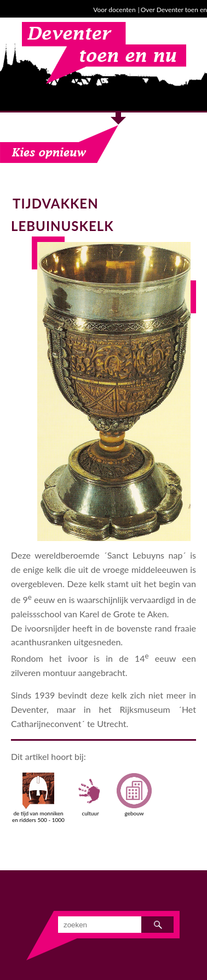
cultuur (90, 795)
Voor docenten (114, 10)
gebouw (134, 795)
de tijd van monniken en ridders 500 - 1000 (38, 798)
